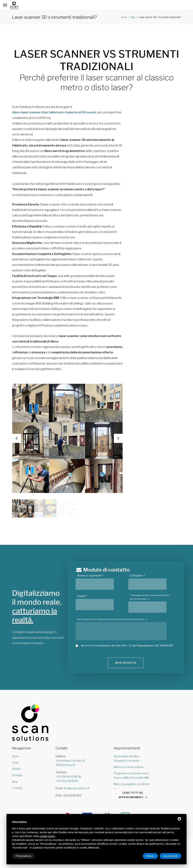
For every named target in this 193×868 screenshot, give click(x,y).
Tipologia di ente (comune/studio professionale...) (150, 597)
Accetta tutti (170, 856)
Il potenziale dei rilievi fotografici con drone (126, 758)
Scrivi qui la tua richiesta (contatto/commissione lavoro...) (112, 619)
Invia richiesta (126, 663)
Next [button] (118, 438)
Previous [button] (17, 438)
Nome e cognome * (91, 575)
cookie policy (47, 836)
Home (124, 17)
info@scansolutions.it (77, 788)
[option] (67, 438)
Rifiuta (150, 856)
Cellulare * (138, 575)
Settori (16, 769)
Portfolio (17, 775)
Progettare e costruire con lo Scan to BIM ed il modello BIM (131, 775)
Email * (82, 596)
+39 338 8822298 (69, 777)
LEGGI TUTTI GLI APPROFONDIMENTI (131, 795)
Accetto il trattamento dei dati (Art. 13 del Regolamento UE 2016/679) (127, 646)
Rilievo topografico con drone (132, 784)
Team (15, 763)
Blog (133, 17)
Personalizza (23, 856)
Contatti (17, 788)
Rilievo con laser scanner (129, 767)
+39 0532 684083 (67, 781)
